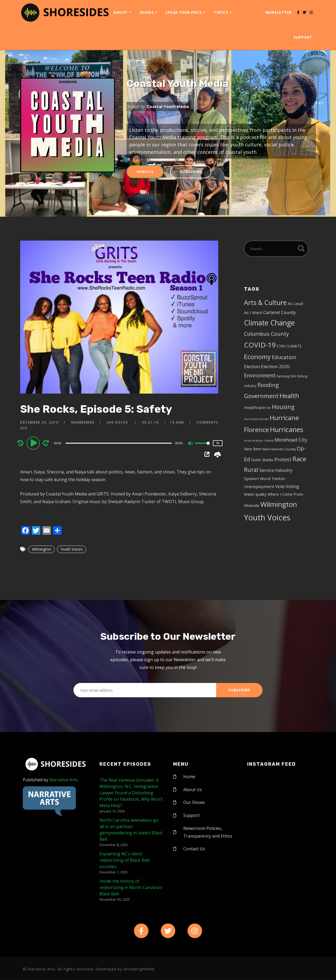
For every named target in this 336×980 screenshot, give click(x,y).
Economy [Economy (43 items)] (257, 357)
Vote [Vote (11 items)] (280, 486)
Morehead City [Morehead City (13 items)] (291, 440)
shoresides (83, 422)
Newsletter (279, 12)
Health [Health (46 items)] (289, 396)
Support (303, 37)
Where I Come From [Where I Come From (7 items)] (285, 494)
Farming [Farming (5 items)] (283, 376)
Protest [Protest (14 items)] (283, 459)
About (121, 12)
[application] (119, 443)
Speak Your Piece (184, 12)
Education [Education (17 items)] (284, 357)
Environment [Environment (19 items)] (260, 375)
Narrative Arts (64, 780)
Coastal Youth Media (178, 84)
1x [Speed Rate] (218, 443)
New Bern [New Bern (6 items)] (253, 449)
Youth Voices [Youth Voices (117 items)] (267, 517)
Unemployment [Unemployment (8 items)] (259, 486)
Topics (221, 12)
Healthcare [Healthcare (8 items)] (255, 407)
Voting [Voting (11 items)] (292, 486)
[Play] (34, 443)
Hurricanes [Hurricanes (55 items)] (287, 429)
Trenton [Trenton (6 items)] (278, 479)
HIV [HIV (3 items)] (269, 408)
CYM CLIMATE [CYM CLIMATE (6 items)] (289, 346)
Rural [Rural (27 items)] (251, 470)
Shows (147, 12)
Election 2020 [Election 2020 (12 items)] (275, 366)
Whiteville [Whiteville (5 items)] (252, 506)
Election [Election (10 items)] (252, 367)
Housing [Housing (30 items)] (283, 407)
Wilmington (42, 549)
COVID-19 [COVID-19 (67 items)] (260, 345)
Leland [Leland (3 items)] (269, 441)
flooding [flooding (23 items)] (268, 385)
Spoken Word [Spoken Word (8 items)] (257, 478)
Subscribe (191, 172)
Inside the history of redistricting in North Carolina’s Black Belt (131, 887)
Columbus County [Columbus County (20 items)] (266, 334)
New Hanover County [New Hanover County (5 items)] (279, 449)
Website (145, 172)
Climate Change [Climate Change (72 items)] (269, 323)
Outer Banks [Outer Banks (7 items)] (262, 460)
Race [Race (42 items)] (299, 459)
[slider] (119, 443)
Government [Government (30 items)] (261, 396)
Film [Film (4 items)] (293, 376)
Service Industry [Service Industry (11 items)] (276, 470)
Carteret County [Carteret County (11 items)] (280, 312)
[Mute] (191, 444)
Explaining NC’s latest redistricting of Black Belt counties (125, 860)
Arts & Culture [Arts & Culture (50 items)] (265, 302)
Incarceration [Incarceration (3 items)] (254, 441)
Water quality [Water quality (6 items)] (255, 494)
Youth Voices (72, 549)
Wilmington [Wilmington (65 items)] (279, 504)
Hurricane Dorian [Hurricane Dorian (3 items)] (256, 419)
